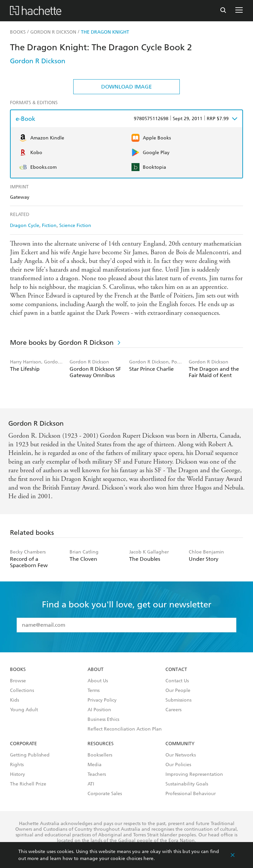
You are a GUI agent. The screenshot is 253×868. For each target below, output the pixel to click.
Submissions (178, 700)
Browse (18, 681)
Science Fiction (75, 225)
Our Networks (181, 755)
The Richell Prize (28, 784)
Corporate (23, 744)
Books (18, 670)
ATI (91, 784)
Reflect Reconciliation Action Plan (125, 729)
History (17, 774)
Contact (176, 670)
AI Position (99, 710)
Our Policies (178, 765)
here (148, 859)
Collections (22, 691)
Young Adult (24, 710)
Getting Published (30, 755)
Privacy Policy (102, 700)
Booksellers (100, 755)
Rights (17, 765)
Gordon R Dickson (38, 61)
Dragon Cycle (25, 225)
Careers (173, 710)
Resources (101, 744)
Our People (178, 691)
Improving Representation (194, 774)
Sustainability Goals (187, 784)
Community (180, 744)
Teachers (97, 774)
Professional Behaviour (191, 794)
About (96, 670)
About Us (98, 681)
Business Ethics (103, 720)
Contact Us (177, 681)
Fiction (49, 225)
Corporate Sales (105, 794)
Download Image (126, 87)
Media (95, 765)
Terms (94, 691)
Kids (14, 700)
